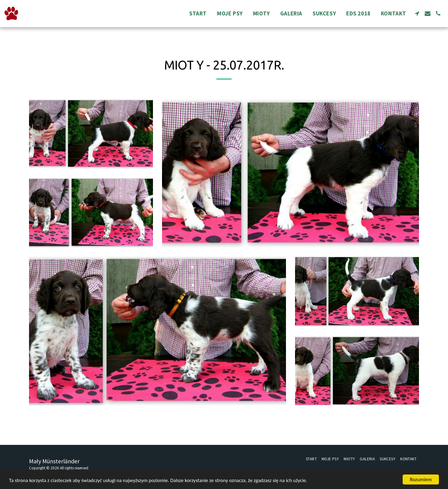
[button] (417, 13)
